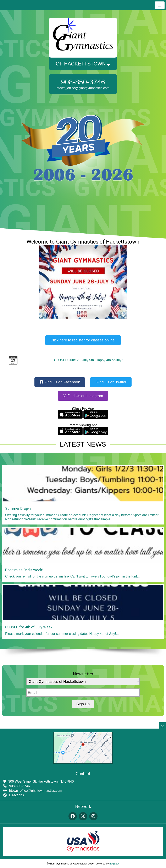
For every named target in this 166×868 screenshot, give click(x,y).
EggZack (114, 864)
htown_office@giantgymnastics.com (83, 88)
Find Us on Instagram (83, 396)
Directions (16, 795)
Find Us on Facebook (60, 382)
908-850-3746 (83, 82)
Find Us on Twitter (111, 382)
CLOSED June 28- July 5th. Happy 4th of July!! (89, 360)
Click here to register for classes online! (83, 340)
